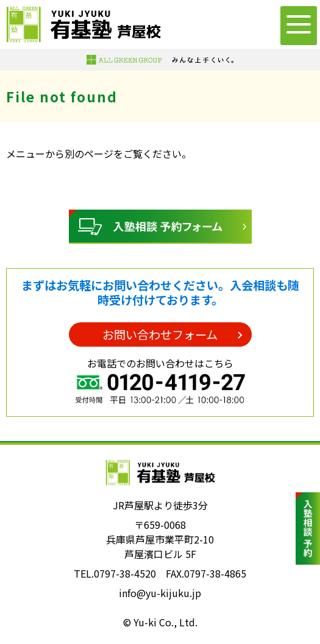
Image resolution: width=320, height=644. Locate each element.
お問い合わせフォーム (160, 334)
